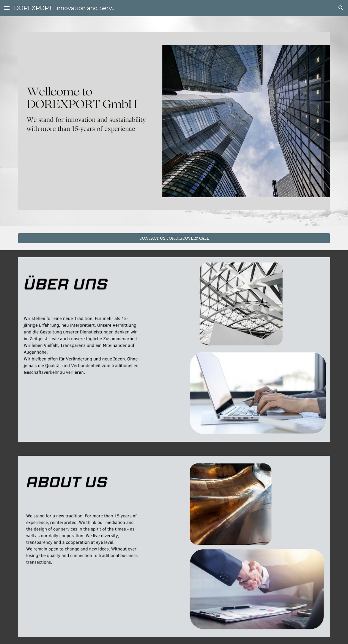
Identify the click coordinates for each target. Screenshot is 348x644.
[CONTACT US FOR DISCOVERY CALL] (174, 238)
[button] (7, 8)
